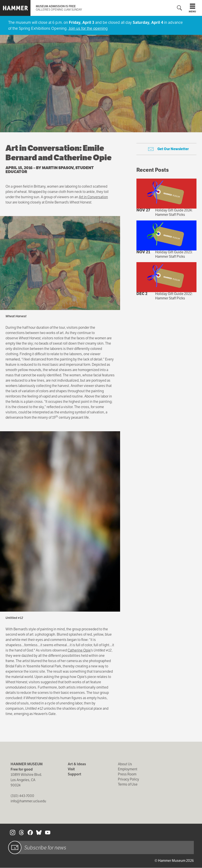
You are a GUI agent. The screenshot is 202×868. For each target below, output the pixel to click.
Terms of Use (128, 784)
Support (75, 774)
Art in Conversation (93, 197)
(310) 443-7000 (22, 796)
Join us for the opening (88, 28)
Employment (128, 769)
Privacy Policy (128, 779)
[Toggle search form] (179, 8)
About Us (125, 764)
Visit (71, 769)
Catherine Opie (79, 650)
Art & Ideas (77, 764)
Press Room (127, 774)
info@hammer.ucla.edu (28, 801)
